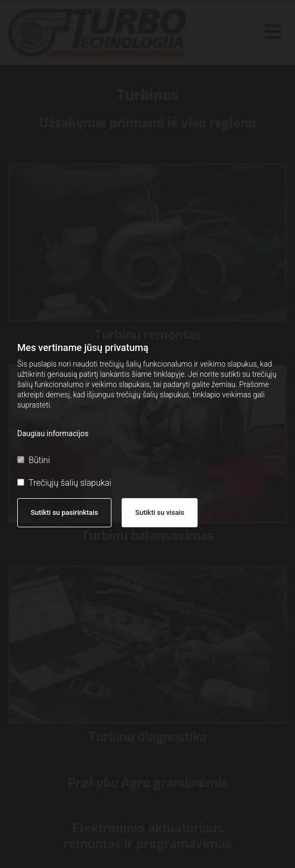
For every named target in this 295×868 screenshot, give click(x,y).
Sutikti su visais (160, 512)
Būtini (34, 460)
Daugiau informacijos (53, 433)
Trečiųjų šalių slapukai (64, 483)
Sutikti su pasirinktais (64, 512)
